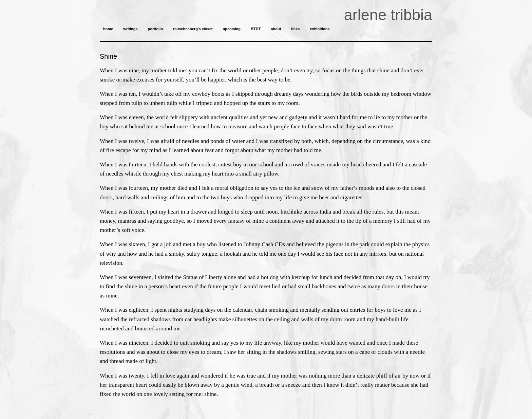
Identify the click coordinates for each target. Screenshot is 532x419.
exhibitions (320, 29)
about (276, 29)
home (108, 29)
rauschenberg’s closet (193, 29)
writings (130, 29)
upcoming (232, 29)
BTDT (256, 29)
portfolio (156, 29)
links (295, 29)
